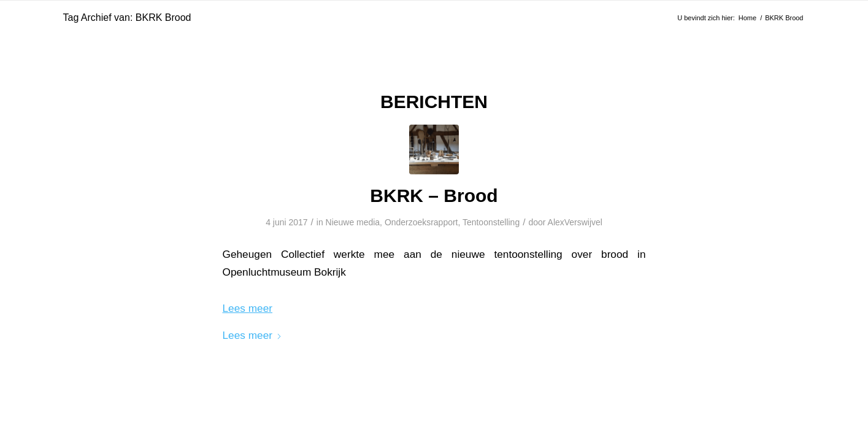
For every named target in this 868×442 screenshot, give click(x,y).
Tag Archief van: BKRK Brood (127, 17)
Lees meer (253, 335)
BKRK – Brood (434, 196)
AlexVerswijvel (575, 222)
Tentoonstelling (491, 222)
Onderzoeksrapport (421, 222)
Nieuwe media (353, 222)
